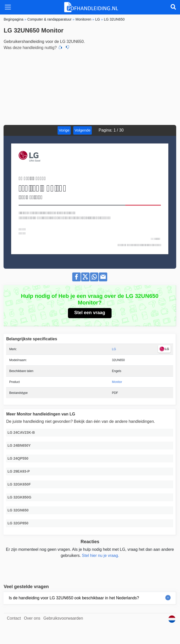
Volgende (83, 130)
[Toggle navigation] (8, 7)
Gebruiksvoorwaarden (63, 618)
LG (114, 349)
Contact (14, 618)
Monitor (117, 382)
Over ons (32, 618)
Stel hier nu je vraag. (101, 556)
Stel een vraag (90, 313)
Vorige (64, 130)
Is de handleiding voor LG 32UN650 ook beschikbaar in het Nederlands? (74, 598)
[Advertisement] (90, 87)
